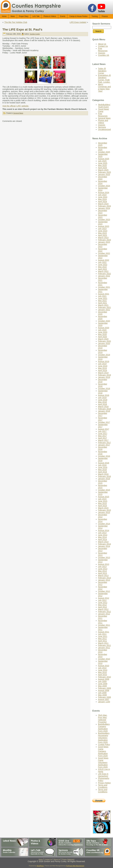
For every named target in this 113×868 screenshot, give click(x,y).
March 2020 (103, 339)
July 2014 (102, 533)
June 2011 (103, 636)
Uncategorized (104, 129)
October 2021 (104, 287)
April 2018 (102, 404)
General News (18, 113)
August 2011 (104, 632)
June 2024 (103, 197)
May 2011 (102, 639)
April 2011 (102, 641)
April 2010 (102, 675)
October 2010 (104, 659)
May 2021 (102, 301)
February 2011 (104, 645)
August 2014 (104, 530)
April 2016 (102, 472)
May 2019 (102, 368)
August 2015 (104, 497)
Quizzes (102, 53)
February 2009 (104, 688)
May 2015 (102, 503)
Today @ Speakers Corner (102, 71)
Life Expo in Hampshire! (103, 775)
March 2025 (103, 170)
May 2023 (102, 233)
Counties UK (104, 55)
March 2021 (103, 305)
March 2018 (103, 407)
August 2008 (104, 690)
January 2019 (104, 377)
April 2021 (102, 303)
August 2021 (104, 294)
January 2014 (104, 546)
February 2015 (104, 510)
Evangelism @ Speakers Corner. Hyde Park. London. (104, 79)
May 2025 (102, 165)
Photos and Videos (103, 122)
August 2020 (104, 328)
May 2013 (102, 571)
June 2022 (103, 265)
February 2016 (104, 476)
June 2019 (103, 366)
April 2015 (102, 506)
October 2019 (104, 355)
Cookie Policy (104, 745)
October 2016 (104, 456)
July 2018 (102, 398)
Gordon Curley (35, 34)
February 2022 (104, 274)
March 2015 (103, 508)
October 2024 (104, 186)
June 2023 (103, 231)
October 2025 (104, 152)
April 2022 (102, 269)
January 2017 (104, 445)
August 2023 (104, 226)
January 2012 (104, 614)
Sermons (102, 127)
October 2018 (104, 389)
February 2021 (104, 307)
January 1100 (104, 702)
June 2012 (103, 603)
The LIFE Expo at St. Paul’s (22, 30)
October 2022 (104, 253)
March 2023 (103, 238)
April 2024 (102, 202)
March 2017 (103, 440)
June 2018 (103, 400)
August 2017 (104, 429)
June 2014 (103, 535)
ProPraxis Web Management (75, 866)
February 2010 (104, 677)
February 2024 (104, 206)
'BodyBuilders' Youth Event (104, 106)
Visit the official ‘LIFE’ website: (16, 106)
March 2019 (103, 373)
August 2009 (104, 679)
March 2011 (103, 643)
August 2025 (104, 159)
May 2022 (102, 267)
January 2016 (104, 479)
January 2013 (104, 580)
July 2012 (102, 600)
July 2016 (102, 465)
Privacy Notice (104, 783)
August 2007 (104, 699)
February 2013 (104, 578)
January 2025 (104, 174)
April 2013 (102, 573)
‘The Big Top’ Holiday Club (16, 22)
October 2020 (104, 321)
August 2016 (104, 463)
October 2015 (104, 490)
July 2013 (102, 567)
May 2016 (102, 470)
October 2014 (104, 524)
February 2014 (104, 544)
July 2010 (102, 668)
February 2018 (104, 409)
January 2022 (104, 276)
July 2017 (102, 431)
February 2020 (104, 341)
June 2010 (103, 670)
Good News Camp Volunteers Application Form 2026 (103, 763)
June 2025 (103, 163)
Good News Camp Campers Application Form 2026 (103, 751)
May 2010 (102, 672)
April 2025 (102, 168)
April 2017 (102, 438)
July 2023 (102, 229)
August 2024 (104, 192)
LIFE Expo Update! (78, 22)
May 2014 (102, 537)
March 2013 (103, 576)
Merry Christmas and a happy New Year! (104, 88)
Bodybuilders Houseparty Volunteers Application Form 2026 (104, 738)
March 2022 (103, 271)
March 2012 (103, 609)
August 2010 (104, 666)
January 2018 (104, 411)
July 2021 (102, 296)
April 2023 (102, 235)
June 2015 (103, 501)
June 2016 (103, 467)
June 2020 (103, 332)
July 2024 (102, 195)
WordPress (40, 866)
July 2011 (102, 634)
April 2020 (102, 337)
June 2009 (103, 684)
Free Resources (103, 50)
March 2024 (103, 204)
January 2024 (104, 208)
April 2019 (102, 370)
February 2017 (104, 443)
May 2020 (102, 334)
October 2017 (104, 422)
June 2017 (103, 434)
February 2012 (104, 612)
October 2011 (104, 625)
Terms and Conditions (103, 786)
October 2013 (104, 557)
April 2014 (102, 539)
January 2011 (104, 648)
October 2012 (104, 591)
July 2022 (102, 262)
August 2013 (104, 564)
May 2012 (102, 605)
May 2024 (102, 199)
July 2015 (102, 499)
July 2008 (102, 693)
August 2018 (104, 395)
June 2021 (103, 298)
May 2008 (102, 695)
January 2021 (104, 310)
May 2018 (102, 402)
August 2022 (104, 260)
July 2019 (102, 364)
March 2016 (103, 474)
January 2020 (104, 343)
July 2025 (102, 161)
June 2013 (103, 569)
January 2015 (104, 512)
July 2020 (102, 330)
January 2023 (104, 242)
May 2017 (102, 436)
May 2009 (102, 686)
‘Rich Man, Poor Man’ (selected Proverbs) (103, 719)
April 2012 (102, 607)
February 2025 (104, 172)
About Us (102, 44)
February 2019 (104, 375)
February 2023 (104, 240)
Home (41, 859)
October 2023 (104, 220)
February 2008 (104, 697)
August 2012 (104, 598)
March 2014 (103, 542)
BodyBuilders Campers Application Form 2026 (104, 728)
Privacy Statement (68, 859)
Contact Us (103, 46)
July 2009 (102, 681)
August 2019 (104, 361)
